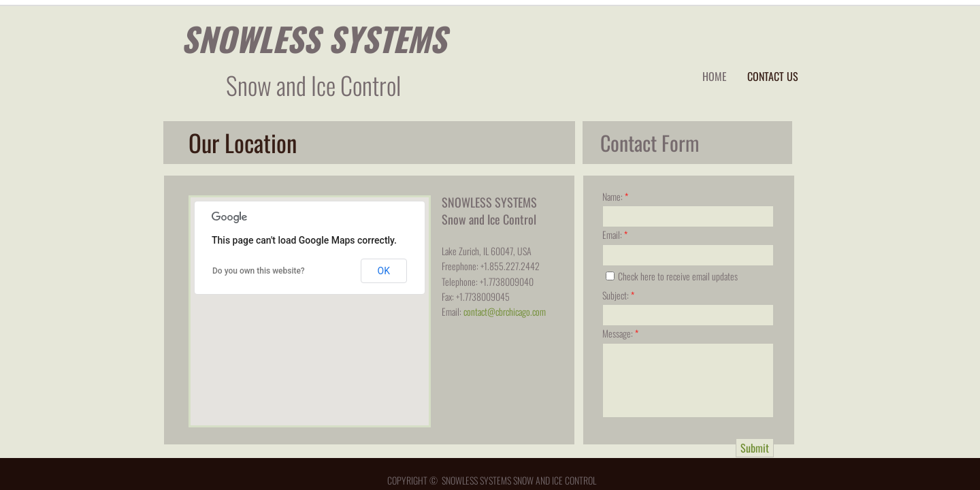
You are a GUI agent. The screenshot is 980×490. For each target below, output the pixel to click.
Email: (615, 234)
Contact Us (773, 76)
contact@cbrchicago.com (505, 311)
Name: (615, 196)
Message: (620, 333)
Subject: (618, 295)
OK (384, 271)
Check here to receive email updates (672, 276)
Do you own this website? (259, 271)
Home (715, 76)
